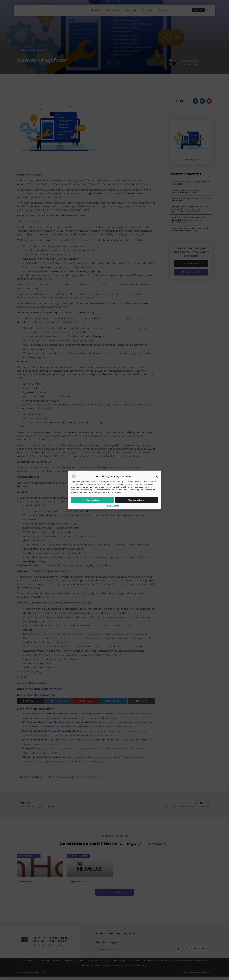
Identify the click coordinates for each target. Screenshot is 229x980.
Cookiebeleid (113, 506)
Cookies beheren (137, 500)
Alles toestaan (92, 500)
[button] (157, 477)
